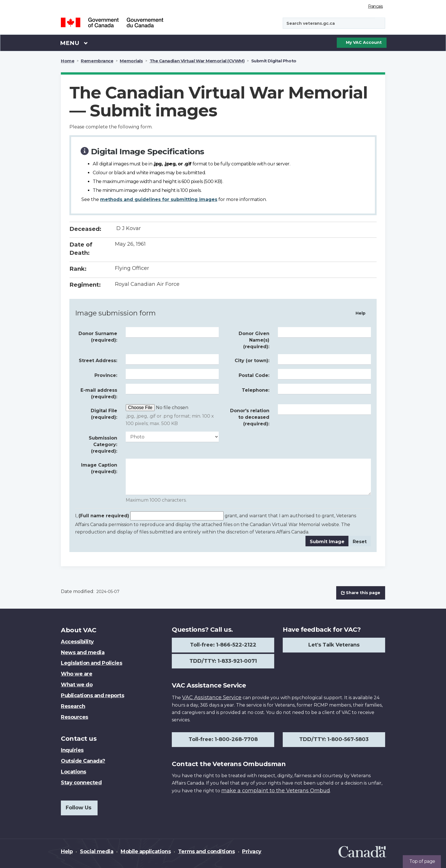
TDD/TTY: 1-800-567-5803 (334, 739)
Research (73, 706)
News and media (83, 652)
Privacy (252, 851)
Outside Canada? (83, 761)
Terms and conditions (206, 851)
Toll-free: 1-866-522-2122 (223, 645)
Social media (97, 851)
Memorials (131, 61)
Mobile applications (146, 851)
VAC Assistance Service (212, 697)
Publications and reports (92, 695)
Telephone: (256, 390)
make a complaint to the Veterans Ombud (276, 791)
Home (68, 61)
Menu (74, 43)
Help (361, 313)
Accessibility (77, 642)
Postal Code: (254, 375)
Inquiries (72, 750)
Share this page (361, 593)
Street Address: (98, 361)
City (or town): (252, 361)
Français (375, 6)
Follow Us (79, 808)
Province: (106, 375)
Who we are (77, 674)
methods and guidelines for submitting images (159, 199)
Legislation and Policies (91, 663)
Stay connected (81, 783)
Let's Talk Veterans (334, 645)
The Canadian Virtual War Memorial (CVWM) (197, 61)
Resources (75, 717)
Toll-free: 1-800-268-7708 (223, 739)
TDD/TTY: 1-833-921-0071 (223, 661)
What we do (77, 685)
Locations (74, 772)
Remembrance (97, 61)
